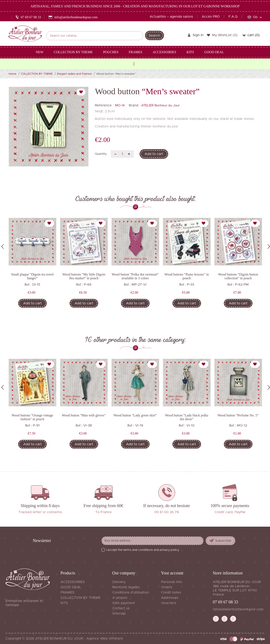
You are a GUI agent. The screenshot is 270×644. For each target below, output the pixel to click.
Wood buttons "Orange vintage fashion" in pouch (32, 417)
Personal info (172, 582)
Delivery (119, 582)
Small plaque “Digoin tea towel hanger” (32, 276)
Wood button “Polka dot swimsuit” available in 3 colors (135, 276)
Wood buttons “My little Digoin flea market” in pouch (84, 276)
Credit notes (171, 592)
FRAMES (67, 592)
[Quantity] (122, 154)
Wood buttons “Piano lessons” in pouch (187, 276)
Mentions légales (126, 587)
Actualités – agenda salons (171, 17)
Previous (3, 246)
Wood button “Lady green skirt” (135, 415)
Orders (167, 587)
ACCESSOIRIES (73, 582)
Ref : (28, 284)
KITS (64, 603)
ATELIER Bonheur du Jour (161, 105)
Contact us (121, 608)
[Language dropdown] (255, 17)
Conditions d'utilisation (131, 592)
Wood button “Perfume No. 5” (238, 415)
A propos (120, 598)
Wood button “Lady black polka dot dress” (187, 417)
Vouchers (169, 603)
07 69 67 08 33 (226, 602)
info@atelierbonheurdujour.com (238, 609)
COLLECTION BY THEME (81, 598)
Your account (172, 573)
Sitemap (119, 614)
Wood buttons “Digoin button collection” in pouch (238, 276)
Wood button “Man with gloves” (84, 415)
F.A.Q (233, 17)
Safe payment (124, 603)
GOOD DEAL (71, 587)
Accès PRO (211, 17)
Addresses (170, 598)
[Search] (95, 36)
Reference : (104, 105)
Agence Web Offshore (105, 639)
